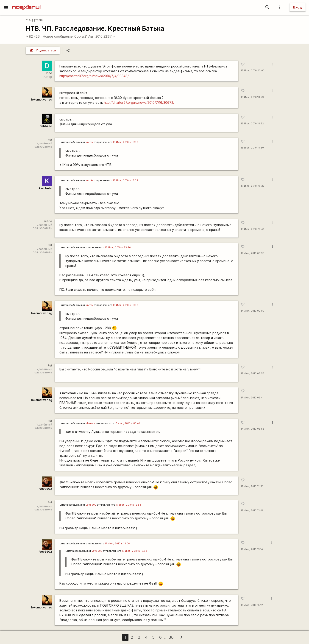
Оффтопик (35, 20)
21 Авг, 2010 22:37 (100, 36)
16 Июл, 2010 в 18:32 (125, 142)
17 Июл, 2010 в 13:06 (117, 544)
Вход (298, 7)
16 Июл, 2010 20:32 (253, 186)
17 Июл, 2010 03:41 (252, 398)
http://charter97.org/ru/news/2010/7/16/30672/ (139, 102)
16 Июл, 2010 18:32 (252, 124)
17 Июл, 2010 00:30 (253, 253)
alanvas (90, 423)
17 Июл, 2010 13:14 (252, 549)
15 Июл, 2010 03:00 (253, 71)
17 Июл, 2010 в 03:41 (127, 423)
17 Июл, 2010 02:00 (253, 311)
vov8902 (91, 505)
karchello (46, 188)
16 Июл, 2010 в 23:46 (118, 248)
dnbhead (46, 126)
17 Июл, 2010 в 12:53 (129, 505)
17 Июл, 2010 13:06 (252, 511)
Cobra (79, 36)
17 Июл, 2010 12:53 (252, 486)
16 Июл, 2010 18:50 (252, 148)
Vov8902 (46, 489)
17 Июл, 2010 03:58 (253, 429)
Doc (49, 73)
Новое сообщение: (58, 36)
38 (171, 637)
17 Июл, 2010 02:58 (253, 374)
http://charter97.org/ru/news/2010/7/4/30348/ (94, 76)
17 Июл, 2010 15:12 (252, 605)
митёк (89, 142)
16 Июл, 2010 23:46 (253, 229)
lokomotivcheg (42, 99)
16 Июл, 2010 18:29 (252, 97)
